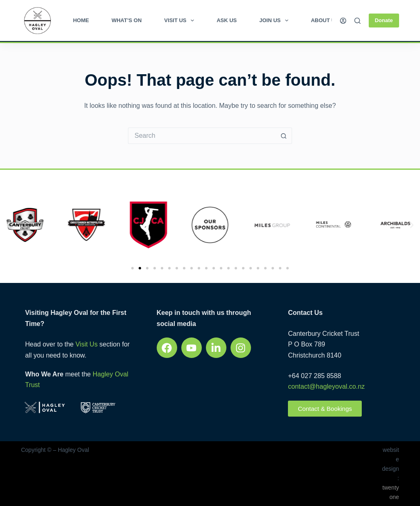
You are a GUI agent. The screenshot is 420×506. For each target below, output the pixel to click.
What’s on (127, 20)
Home (81, 20)
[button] (8, 225)
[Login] (343, 21)
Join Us (275, 21)
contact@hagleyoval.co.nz (326, 386)
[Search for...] (202, 136)
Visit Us (181, 21)
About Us (325, 20)
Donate (384, 20)
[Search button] (284, 136)
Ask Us (227, 20)
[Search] (357, 21)
